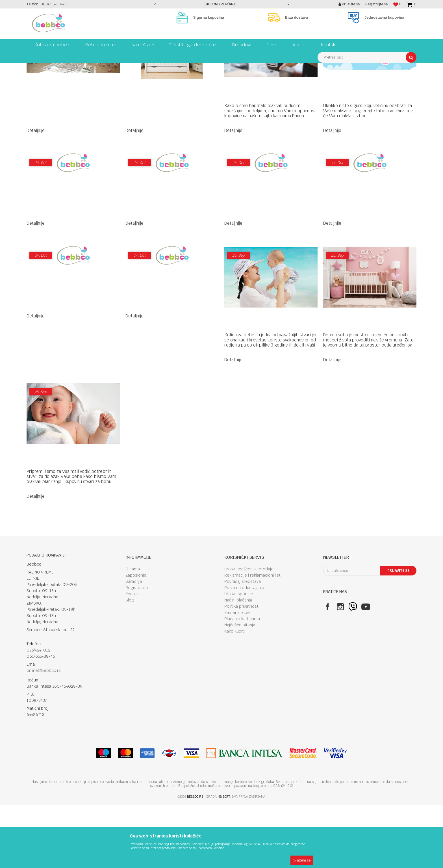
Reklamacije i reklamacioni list (252, 638)
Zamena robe (237, 675)
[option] (222, 4)
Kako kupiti (234, 694)
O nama (133, 632)
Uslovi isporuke (239, 657)
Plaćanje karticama (242, 681)
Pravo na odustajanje (244, 650)
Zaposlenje (136, 638)
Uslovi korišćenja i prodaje (249, 632)
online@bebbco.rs (44, 733)
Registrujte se (376, 4)
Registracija (137, 650)
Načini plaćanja (238, 663)
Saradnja (134, 644)
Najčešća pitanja (240, 688)
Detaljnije (36, 193)
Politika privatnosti (242, 669)
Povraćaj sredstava (243, 644)
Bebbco (32, 67)
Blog (130, 663)
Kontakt (133, 657)
